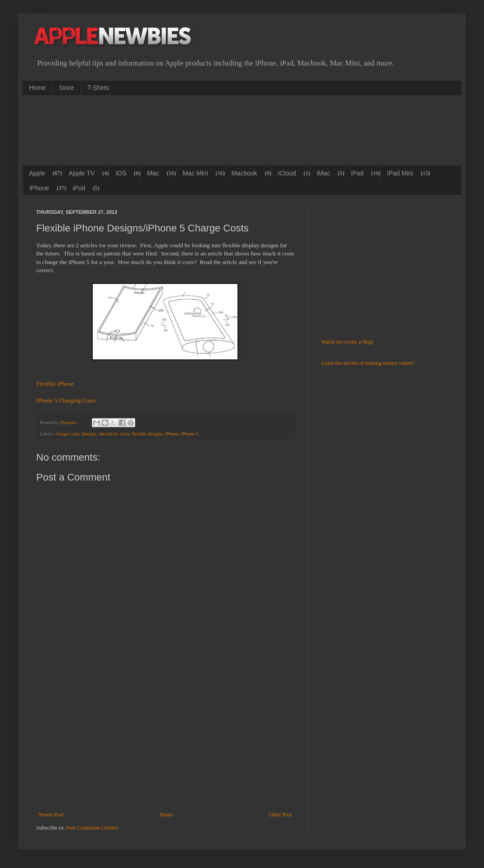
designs (89, 434)
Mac (153, 173)
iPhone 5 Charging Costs (66, 400)
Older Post (280, 815)
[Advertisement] (201, 130)
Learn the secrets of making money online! (368, 363)
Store (66, 88)
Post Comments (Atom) (92, 828)
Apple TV (82, 173)
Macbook (244, 173)
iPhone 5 (190, 434)
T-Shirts (98, 88)
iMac (323, 173)
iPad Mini (400, 173)
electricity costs (114, 434)
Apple (37, 173)
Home (37, 88)
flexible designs (147, 434)
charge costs (67, 434)
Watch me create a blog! (347, 342)
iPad (357, 173)
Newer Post (51, 815)
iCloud (287, 173)
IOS (121, 173)
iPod (79, 188)
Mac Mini (195, 173)
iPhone (39, 188)
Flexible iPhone (55, 384)
